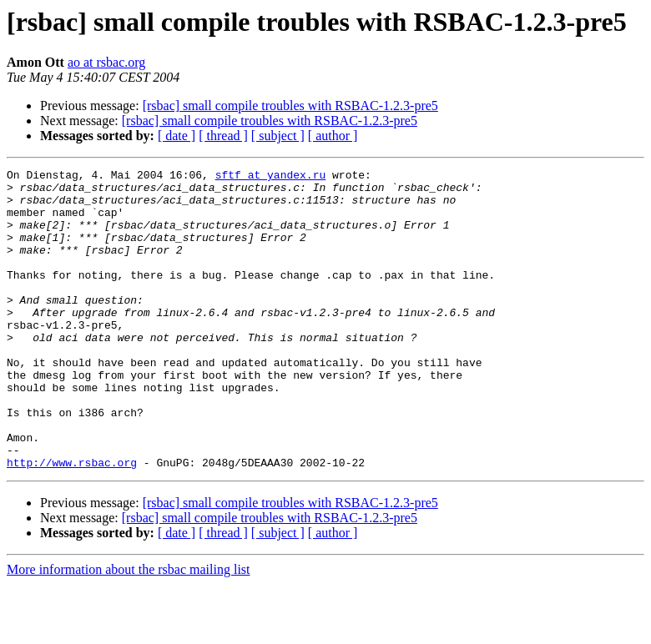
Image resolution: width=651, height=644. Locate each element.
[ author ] (333, 136)
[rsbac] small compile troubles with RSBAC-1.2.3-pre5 (290, 106)
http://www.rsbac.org (72, 522)
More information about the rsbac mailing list (129, 629)
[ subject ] (278, 136)
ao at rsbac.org (106, 62)
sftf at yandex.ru (271, 177)
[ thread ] (223, 136)
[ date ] (177, 136)
